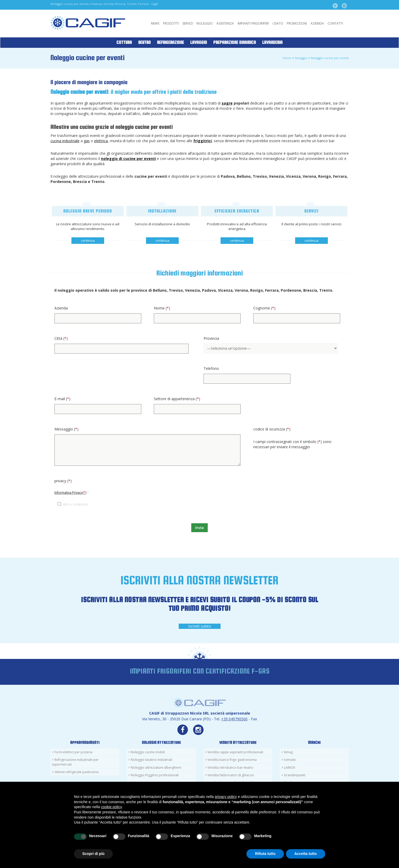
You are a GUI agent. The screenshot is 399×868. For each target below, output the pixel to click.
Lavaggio (199, 42)
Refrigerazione (170, 42)
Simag (288, 752)
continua (88, 240)
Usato (278, 23)
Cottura (124, 42)
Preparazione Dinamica (235, 42)
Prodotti (171, 23)
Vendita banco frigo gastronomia (232, 760)
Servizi (188, 23)
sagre (227, 103)
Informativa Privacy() (70, 493)
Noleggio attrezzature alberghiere (156, 768)
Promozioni (297, 23)
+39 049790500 (234, 719)
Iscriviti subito (200, 626)
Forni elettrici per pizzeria (73, 752)
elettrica (101, 141)
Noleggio (205, 23)
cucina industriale (65, 141)
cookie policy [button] (111, 807)
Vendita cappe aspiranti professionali (235, 752)
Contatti (335, 23)
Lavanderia (272, 42)
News (155, 23)
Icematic (290, 760)
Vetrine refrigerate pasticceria (77, 772)
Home (287, 58)
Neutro (144, 42)
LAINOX (290, 768)
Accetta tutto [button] (306, 854)
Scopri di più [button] (94, 854)
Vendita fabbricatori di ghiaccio (231, 775)
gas (87, 141)
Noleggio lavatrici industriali (151, 760)
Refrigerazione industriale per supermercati (75, 762)
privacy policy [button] (226, 797)
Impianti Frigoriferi (253, 23)
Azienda (317, 23)
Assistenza (225, 23)
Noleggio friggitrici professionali (155, 775)
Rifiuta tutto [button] (265, 854)
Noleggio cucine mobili (148, 752)
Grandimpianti (295, 775)
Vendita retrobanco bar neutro (230, 768)
